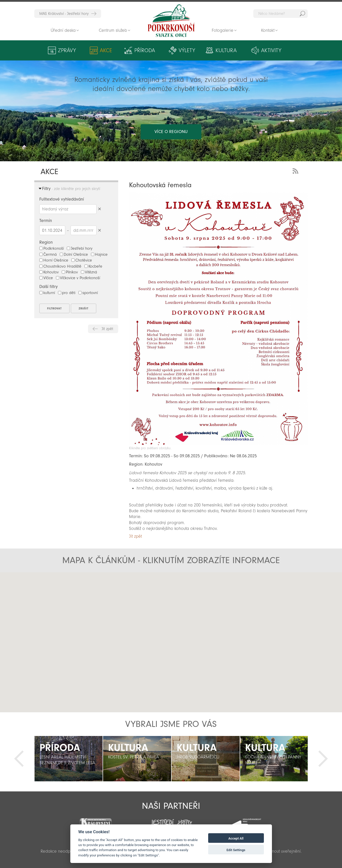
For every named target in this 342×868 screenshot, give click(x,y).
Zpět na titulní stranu (171, 21)
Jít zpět (107, 329)
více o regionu (171, 132)
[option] (69, 759)
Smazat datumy (100, 230)
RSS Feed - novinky (296, 170)
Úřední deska (63, 30)
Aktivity (271, 50)
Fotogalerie (223, 30)
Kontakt (268, 30)
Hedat (302, 14)
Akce (106, 50)
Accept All (236, 838)
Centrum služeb (113, 30)
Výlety (187, 50)
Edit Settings (236, 850)
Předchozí (19, 759)
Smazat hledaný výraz (100, 209)
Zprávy (67, 50)
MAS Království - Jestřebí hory (64, 14)
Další (323, 759)
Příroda (145, 50)
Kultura (226, 50)
